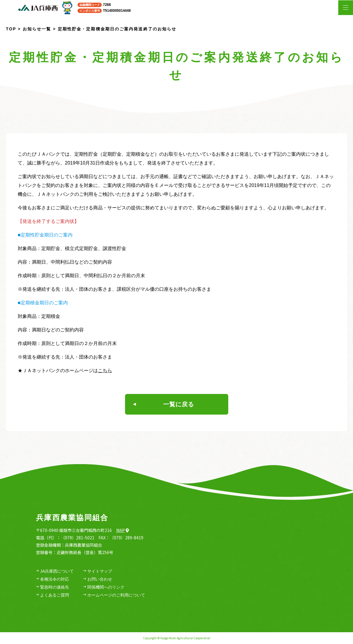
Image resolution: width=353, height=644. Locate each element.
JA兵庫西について (55, 571)
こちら (105, 371)
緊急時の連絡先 (52, 587)
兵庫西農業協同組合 (72, 517)
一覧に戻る (164, 404)
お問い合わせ (98, 579)
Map (123, 530)
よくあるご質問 (52, 595)
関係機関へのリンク (104, 587)
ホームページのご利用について (114, 595)
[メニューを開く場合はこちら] (346, 8)
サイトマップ (98, 571)
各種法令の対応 (52, 579)
